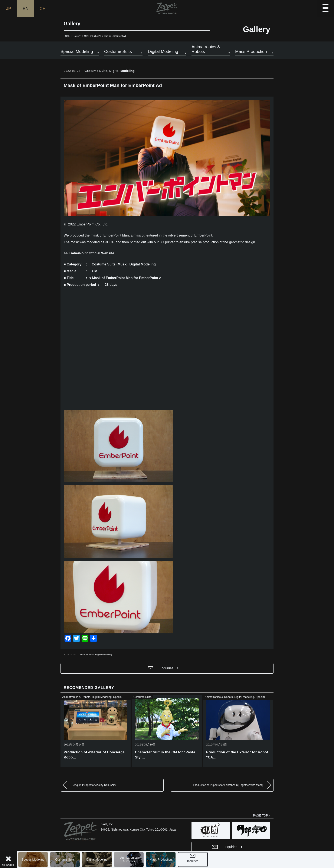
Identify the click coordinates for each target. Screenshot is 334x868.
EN (26, 9)
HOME (67, 36)
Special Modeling (33, 859)
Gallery (77, 36)
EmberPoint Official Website (91, 253)
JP (9, 9)
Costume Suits (65, 859)
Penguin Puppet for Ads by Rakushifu (94, 785)
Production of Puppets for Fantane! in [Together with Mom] (228, 785)
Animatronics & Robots (76, 697)
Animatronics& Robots (129, 859)
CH (43, 9)
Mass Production (161, 859)
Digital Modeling (97, 859)
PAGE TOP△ (262, 815)
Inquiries (193, 861)
